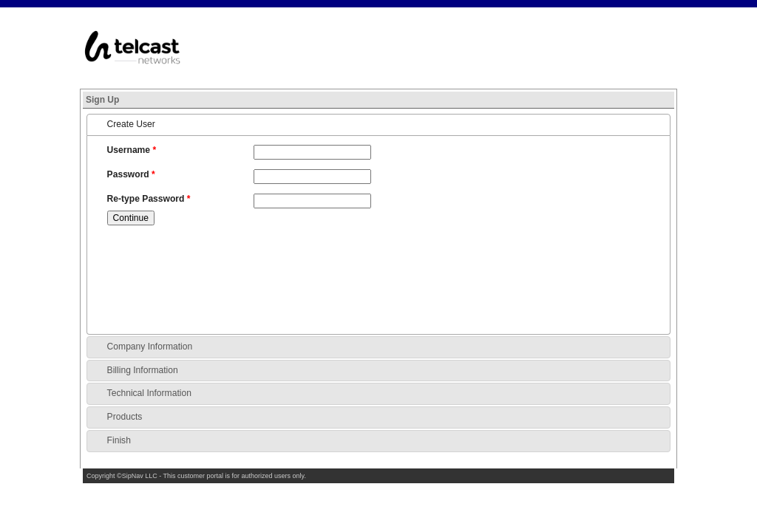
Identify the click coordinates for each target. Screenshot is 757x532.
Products (125, 417)
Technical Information (149, 393)
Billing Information (143, 370)
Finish (119, 440)
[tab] (378, 125)
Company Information (150, 347)
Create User (131, 124)
